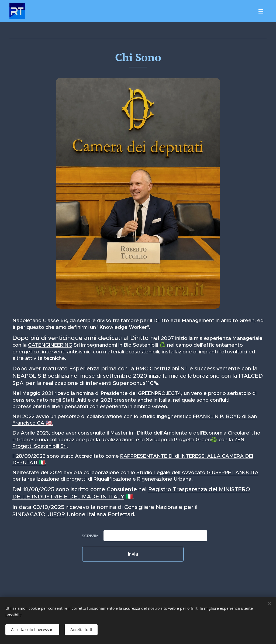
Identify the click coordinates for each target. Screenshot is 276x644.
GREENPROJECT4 (160, 393)
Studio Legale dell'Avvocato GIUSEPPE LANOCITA (197, 472)
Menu (261, 11)
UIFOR (56, 514)
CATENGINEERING (50, 345)
